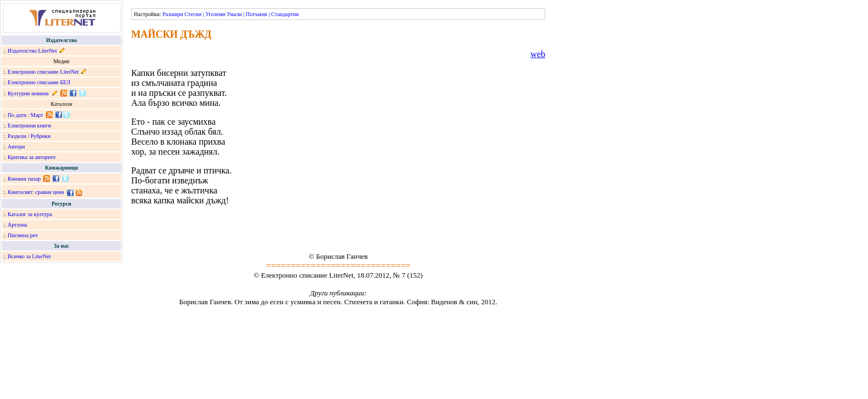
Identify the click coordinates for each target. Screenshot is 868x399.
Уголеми (215, 14)
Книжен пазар (24, 179)
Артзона (17, 225)
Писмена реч (23, 235)
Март (37, 115)
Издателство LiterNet (32, 51)
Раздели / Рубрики (29, 136)
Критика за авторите (32, 157)
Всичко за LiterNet (29, 256)
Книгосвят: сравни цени (36, 192)
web (538, 54)
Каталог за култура (30, 214)
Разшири (172, 14)
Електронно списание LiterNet (43, 72)
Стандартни (285, 14)
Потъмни (257, 14)
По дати (17, 115)
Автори (16, 147)
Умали (234, 14)
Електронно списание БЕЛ (39, 82)
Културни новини (28, 93)
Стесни (193, 14)
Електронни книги (29, 126)
